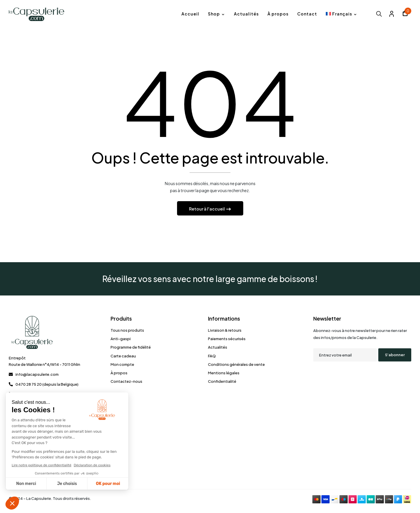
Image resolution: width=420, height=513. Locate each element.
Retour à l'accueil (207, 210)
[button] (405, 14)
